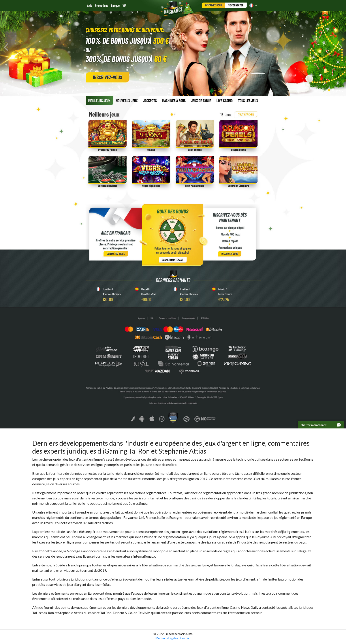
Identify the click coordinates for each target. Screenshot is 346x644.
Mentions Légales (167, 638)
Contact (185, 638)
